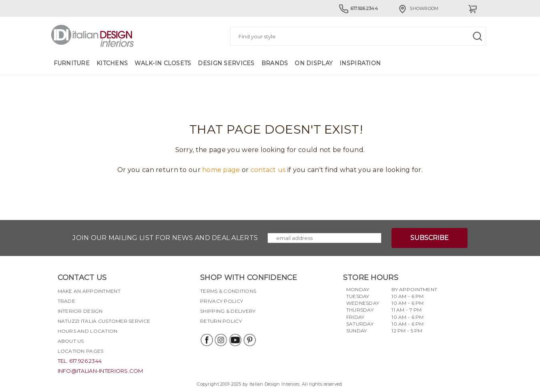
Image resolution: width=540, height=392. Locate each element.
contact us (268, 170)
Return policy (221, 321)
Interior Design (80, 311)
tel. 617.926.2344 (80, 361)
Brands (275, 63)
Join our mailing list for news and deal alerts (165, 238)
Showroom (418, 8)
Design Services (226, 63)
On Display (314, 63)
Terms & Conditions (228, 291)
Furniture (72, 63)
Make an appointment (89, 291)
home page (221, 170)
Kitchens (112, 63)
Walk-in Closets (163, 63)
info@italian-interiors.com (100, 371)
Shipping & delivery (228, 311)
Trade (66, 301)
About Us (71, 341)
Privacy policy (222, 301)
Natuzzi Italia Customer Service (104, 321)
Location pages (81, 351)
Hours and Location (88, 331)
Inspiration (360, 63)
